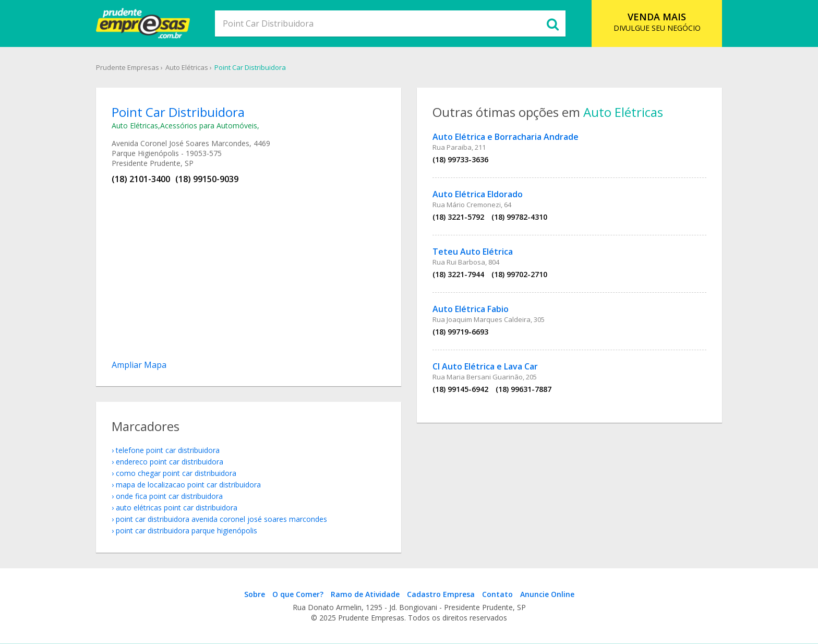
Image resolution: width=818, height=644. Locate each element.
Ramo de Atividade (365, 594)
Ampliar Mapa (139, 365)
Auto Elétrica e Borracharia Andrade (506, 137)
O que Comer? (298, 594)
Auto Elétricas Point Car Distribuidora (177, 508)
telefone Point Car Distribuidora (168, 450)
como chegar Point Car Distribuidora (176, 473)
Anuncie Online (547, 594)
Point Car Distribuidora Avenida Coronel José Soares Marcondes (221, 519)
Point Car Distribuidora (250, 67)
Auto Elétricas (187, 67)
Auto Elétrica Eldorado (478, 194)
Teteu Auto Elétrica (473, 252)
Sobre (255, 594)
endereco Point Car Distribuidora (170, 462)
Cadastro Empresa (441, 594)
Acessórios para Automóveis (209, 126)
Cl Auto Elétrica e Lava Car (485, 366)
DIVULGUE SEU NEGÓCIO (657, 22)
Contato (497, 594)
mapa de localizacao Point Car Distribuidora (188, 485)
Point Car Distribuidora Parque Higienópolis (187, 530)
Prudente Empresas (128, 67)
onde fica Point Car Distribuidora (169, 496)
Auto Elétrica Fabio (471, 309)
